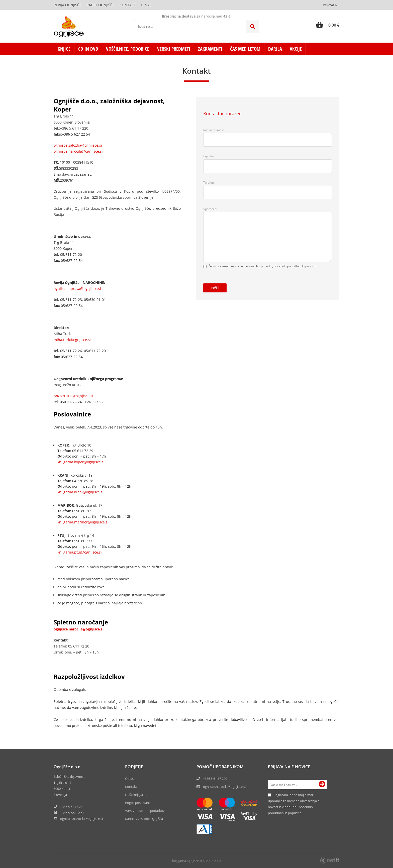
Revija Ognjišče (68, 5)
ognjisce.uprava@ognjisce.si (77, 289)
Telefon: (209, 183)
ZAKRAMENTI (210, 49)
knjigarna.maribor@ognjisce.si (83, 522)
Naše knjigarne (136, 795)
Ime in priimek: (214, 130)
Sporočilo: (210, 209)
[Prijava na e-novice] (322, 785)
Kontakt (128, 5)
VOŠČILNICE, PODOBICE (128, 49)
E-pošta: (209, 156)
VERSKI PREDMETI (174, 49)
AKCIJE (296, 49)
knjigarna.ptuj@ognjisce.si (80, 552)
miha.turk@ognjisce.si (72, 340)
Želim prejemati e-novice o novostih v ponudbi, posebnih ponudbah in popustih (263, 266)
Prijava (330, 5)
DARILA (275, 49)
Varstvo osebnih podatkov (145, 811)
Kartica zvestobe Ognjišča (144, 819)
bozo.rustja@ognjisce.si (73, 396)
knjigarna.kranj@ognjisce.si (80, 492)
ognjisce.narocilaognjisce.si (81, 819)
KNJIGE (64, 49)
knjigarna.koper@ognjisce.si (81, 462)
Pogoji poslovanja (138, 803)
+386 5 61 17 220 (72, 807)
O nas (146, 5)
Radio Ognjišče (101, 5)
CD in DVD (88, 49)
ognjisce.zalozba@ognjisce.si (78, 145)
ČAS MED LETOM (245, 49)
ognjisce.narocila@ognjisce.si (78, 151)
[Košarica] (328, 25)
